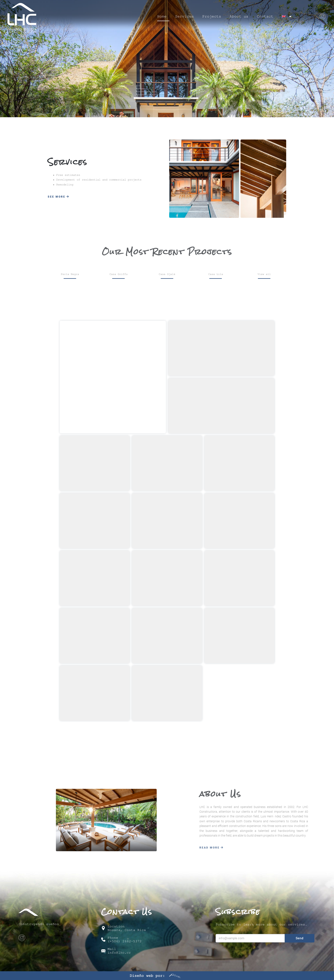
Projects (212, 16)
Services (184, 16)
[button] (59, 197)
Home (162, 16)
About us (239, 16)
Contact (265, 16)
